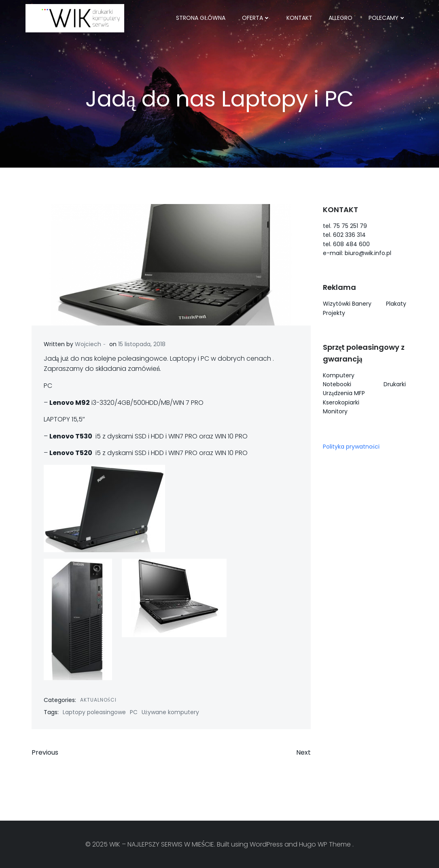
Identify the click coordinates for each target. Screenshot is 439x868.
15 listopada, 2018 (142, 344)
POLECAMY (387, 18)
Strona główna (201, 18)
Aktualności (99, 700)
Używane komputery (170, 712)
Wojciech (88, 344)
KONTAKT (299, 18)
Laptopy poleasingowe (94, 712)
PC (134, 712)
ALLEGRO (340, 18)
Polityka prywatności (351, 447)
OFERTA (256, 18)
